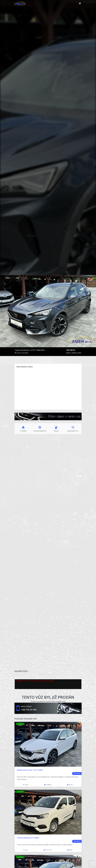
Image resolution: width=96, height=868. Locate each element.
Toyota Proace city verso (28, 838)
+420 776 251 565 (29, 710)
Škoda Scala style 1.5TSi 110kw (30, 770)
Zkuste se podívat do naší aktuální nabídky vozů (48, 701)
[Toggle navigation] (80, 3)
